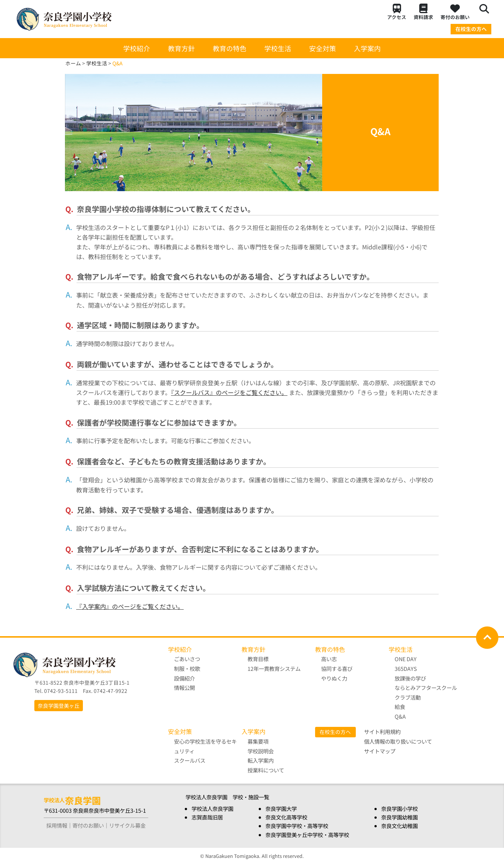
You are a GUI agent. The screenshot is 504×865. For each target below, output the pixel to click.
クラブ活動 (408, 697)
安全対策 (323, 48)
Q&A (400, 716)
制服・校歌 (187, 668)
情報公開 (184, 687)
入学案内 (367, 48)
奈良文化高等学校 (286, 817)
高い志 (329, 659)
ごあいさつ (187, 659)
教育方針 (181, 48)
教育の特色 (230, 48)
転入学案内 (261, 760)
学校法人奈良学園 (212, 809)
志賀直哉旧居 (207, 817)
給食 (400, 707)
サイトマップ (380, 751)
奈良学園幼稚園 (399, 817)
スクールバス (190, 760)
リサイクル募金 (127, 826)
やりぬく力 (334, 678)
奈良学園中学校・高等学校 (297, 826)
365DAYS (406, 668)
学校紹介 (137, 48)
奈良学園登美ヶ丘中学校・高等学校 (307, 835)
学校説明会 (261, 751)
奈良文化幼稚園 (399, 826)
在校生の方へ (471, 29)
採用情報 (57, 826)
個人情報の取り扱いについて (398, 741)
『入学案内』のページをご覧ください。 (130, 606)
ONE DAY (406, 659)
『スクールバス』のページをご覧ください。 (229, 392)
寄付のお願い (455, 12)
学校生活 (278, 48)
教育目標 (258, 659)
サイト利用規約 (382, 732)
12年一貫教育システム (274, 668)
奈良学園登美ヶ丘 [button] (59, 706)
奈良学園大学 (281, 809)
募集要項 (258, 741)
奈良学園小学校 (399, 809)
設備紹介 (184, 678)
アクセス (397, 12)
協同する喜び (337, 668)
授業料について (266, 770)
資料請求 (423, 12)
